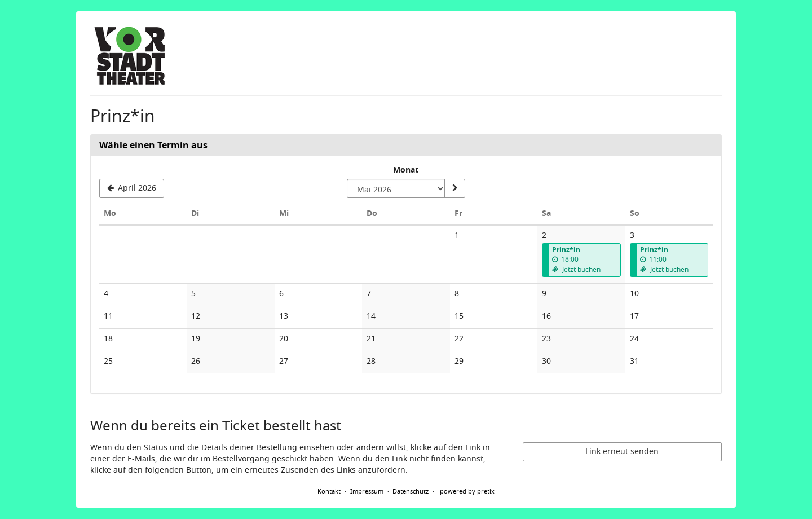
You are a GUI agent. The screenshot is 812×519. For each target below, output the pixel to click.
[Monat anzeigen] (454, 188)
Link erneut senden (622, 452)
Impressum (367, 491)
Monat (406, 170)
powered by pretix (467, 491)
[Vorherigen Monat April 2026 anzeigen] (132, 188)
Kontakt (329, 491)
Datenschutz (411, 491)
